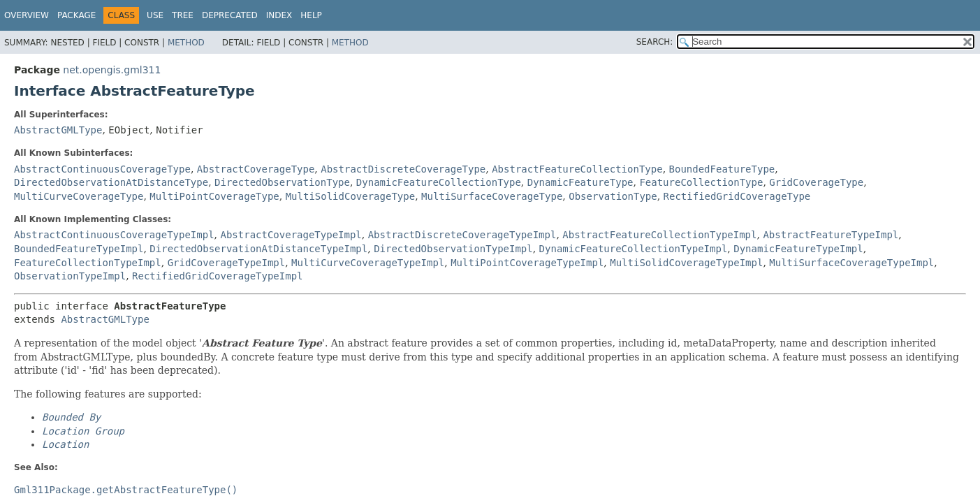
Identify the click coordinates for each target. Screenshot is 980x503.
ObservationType (613, 196)
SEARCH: (655, 42)
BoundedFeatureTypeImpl (79, 249)
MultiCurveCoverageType (79, 196)
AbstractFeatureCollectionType (577, 169)
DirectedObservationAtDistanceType (111, 182)
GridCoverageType (816, 182)
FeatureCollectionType (701, 182)
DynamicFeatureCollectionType (439, 182)
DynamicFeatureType (580, 182)
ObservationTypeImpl (70, 276)
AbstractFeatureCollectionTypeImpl (659, 235)
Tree (183, 15)
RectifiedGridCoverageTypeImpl (217, 276)
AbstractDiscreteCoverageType (403, 169)
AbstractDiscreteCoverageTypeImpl (462, 235)
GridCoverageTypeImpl (227, 263)
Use (155, 15)
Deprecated (230, 15)
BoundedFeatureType (722, 169)
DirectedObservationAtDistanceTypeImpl (258, 249)
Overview (27, 15)
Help (311, 15)
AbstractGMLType (58, 130)
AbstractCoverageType (256, 169)
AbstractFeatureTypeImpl (831, 235)
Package (76, 15)
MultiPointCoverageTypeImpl (527, 263)
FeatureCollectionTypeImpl (88, 263)
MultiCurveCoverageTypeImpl (368, 263)
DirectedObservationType (282, 182)
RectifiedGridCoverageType (737, 196)
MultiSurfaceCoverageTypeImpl (851, 263)
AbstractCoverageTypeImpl (291, 235)
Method (186, 43)
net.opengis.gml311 (112, 70)
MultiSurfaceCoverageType (492, 196)
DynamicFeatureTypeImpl (798, 249)
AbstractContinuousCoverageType (102, 169)
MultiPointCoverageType (214, 196)
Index (279, 15)
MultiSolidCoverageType (350, 196)
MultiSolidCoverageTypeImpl (686, 263)
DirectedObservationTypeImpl (453, 249)
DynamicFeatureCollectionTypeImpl (634, 249)
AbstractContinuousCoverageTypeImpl (114, 235)
